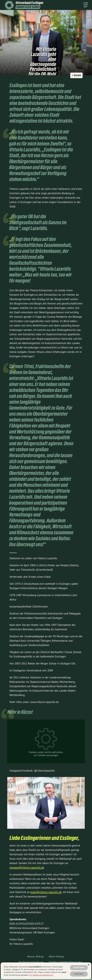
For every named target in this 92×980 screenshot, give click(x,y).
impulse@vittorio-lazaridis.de (27, 867)
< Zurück (76, 75)
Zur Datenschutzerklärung (41, 975)
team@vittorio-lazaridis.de (46, 892)
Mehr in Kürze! (20, 712)
